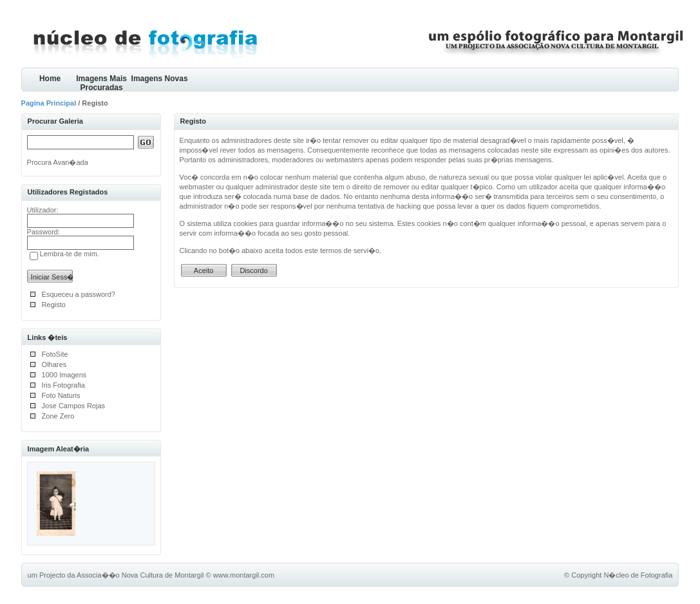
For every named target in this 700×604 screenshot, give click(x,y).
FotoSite (55, 354)
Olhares (54, 364)
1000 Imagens (64, 375)
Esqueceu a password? (79, 294)
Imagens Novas (160, 79)
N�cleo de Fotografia (638, 575)
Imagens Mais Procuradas (101, 83)
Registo (54, 305)
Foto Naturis (61, 395)
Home (50, 79)
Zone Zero (58, 416)
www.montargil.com (244, 575)
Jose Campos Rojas (73, 406)
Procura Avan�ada (58, 162)
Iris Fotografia (63, 385)
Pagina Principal (49, 103)
